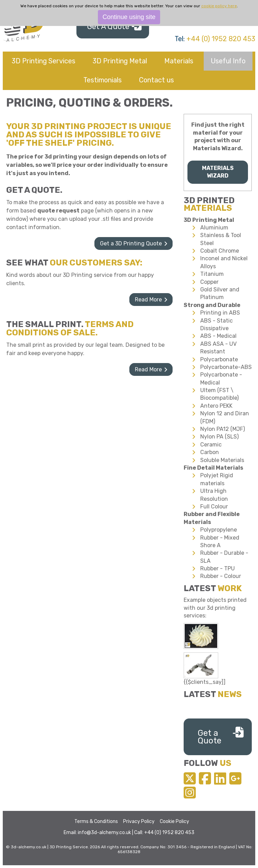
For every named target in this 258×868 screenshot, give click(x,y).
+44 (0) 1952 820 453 (221, 39)
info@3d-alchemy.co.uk (104, 833)
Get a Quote (210, 737)
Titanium (212, 274)
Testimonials (103, 80)
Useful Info (228, 61)
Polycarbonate (219, 359)
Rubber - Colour (221, 576)
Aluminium (214, 228)
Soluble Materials (222, 460)
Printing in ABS (220, 313)
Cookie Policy (174, 821)
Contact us (156, 80)
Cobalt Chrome (220, 251)
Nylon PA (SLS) (219, 437)
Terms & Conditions (96, 821)
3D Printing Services (44, 61)
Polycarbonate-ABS (226, 367)
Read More (148, 300)
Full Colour (214, 507)
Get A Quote (108, 26)
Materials (179, 61)
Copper (209, 282)
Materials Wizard (218, 172)
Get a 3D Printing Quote (131, 243)
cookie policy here (219, 6)
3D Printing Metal (120, 61)
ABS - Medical (218, 336)
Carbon (210, 452)
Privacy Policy (139, 821)
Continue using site (129, 17)
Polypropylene (219, 530)
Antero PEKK (216, 406)
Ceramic (211, 445)
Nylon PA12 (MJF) (223, 429)
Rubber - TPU (218, 568)
